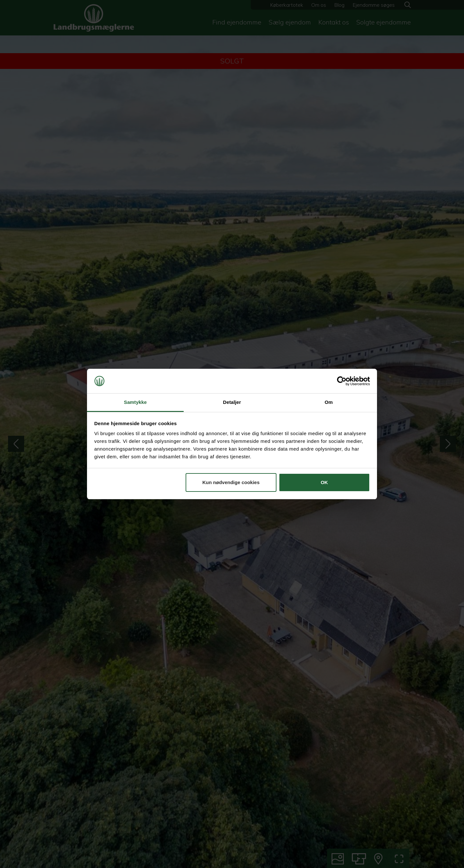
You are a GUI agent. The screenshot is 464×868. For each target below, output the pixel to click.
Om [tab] (329, 402)
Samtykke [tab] (135, 402)
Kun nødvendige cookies (231, 482)
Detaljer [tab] (232, 402)
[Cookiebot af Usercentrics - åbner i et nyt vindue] (342, 381)
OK (324, 482)
